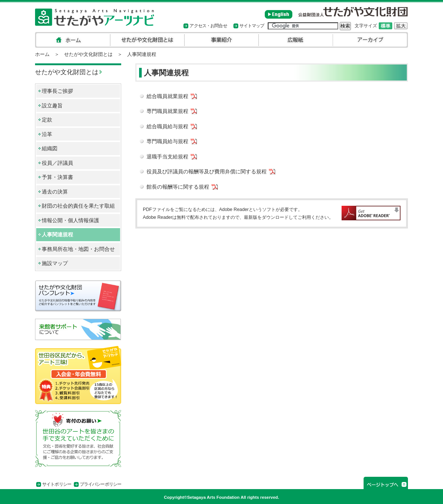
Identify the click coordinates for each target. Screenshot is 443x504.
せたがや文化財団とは (88, 54)
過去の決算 (55, 192)
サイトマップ (252, 26)
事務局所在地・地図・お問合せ (78, 249)
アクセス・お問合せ (208, 26)
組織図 (50, 149)
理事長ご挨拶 (57, 91)
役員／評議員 (57, 163)
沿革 (47, 134)
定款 (47, 120)
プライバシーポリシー (100, 484)
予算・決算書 (57, 177)
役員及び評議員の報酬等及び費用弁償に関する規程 (207, 172)
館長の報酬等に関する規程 (178, 187)
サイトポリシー (57, 484)
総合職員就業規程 (167, 96)
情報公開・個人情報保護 (70, 220)
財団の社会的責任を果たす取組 (78, 206)
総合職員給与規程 (167, 127)
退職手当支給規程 (167, 157)
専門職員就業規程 (167, 111)
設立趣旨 (52, 106)
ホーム (42, 54)
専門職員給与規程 (167, 141)
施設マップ (55, 263)
